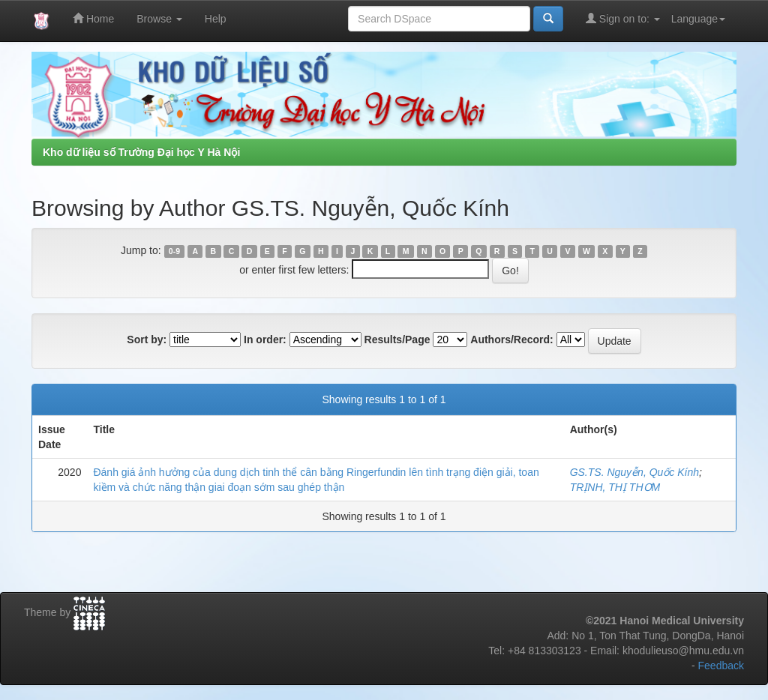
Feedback (721, 666)
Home (93, 18)
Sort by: (147, 340)
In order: (265, 340)
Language (698, 19)
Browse (159, 19)
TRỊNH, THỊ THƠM (615, 487)
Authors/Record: (511, 340)
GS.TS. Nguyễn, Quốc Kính (634, 472)
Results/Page (397, 340)
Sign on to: (623, 18)
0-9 (174, 251)
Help (216, 19)
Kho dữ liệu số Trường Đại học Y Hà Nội (141, 152)
